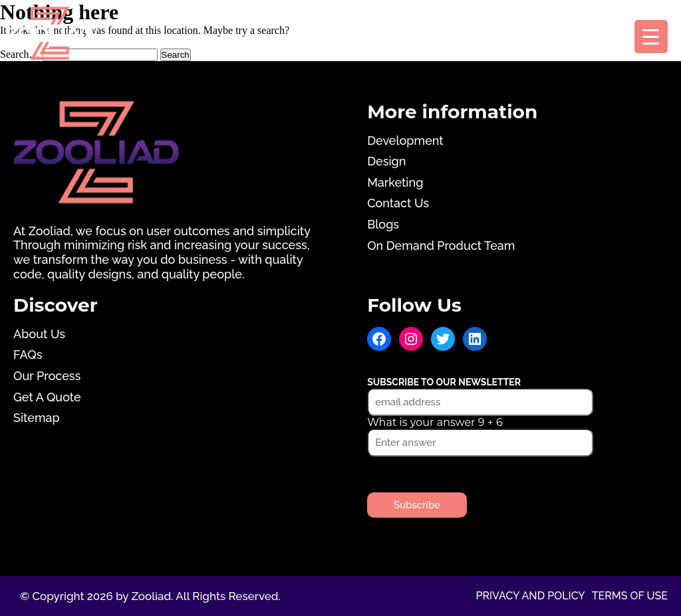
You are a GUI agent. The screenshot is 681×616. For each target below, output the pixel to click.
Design (386, 161)
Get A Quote (47, 397)
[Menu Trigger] (651, 37)
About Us (39, 334)
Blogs (383, 224)
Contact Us (398, 203)
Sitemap (37, 418)
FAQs (28, 355)
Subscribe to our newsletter (444, 382)
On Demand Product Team (441, 246)
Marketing (395, 182)
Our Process (47, 376)
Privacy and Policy (530, 596)
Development (405, 141)
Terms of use (630, 596)
